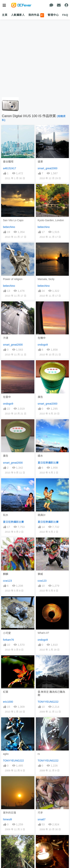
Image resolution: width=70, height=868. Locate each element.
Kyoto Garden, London (51, 220)
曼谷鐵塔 (8, 162)
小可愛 (7, 633)
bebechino (9, 227)
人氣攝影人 (18, 15)
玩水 (6, 515)
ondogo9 (43, 345)
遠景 (40, 162)
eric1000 (8, 702)
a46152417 (10, 168)
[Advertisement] (35, 59)
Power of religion (13, 279)
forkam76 (8, 640)
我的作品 (36, 15)
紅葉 (6, 692)
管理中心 (53, 15)
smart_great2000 (48, 168)
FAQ (65, 15)
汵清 (6, 338)
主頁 (5, 15)
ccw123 (7, 581)
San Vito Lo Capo (13, 220)
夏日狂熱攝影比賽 (48, 463)
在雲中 (7, 397)
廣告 (40, 397)
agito (6, 754)
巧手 (40, 813)
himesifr (8, 819)
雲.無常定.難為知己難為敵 (52, 693)
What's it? (43, 633)
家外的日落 (10, 813)
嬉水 (40, 456)
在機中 (42, 338)
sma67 (42, 819)
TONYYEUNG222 (48, 702)
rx (39, 754)
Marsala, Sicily (46, 279)
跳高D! (42, 515)
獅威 (40, 574)
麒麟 (6, 574)
